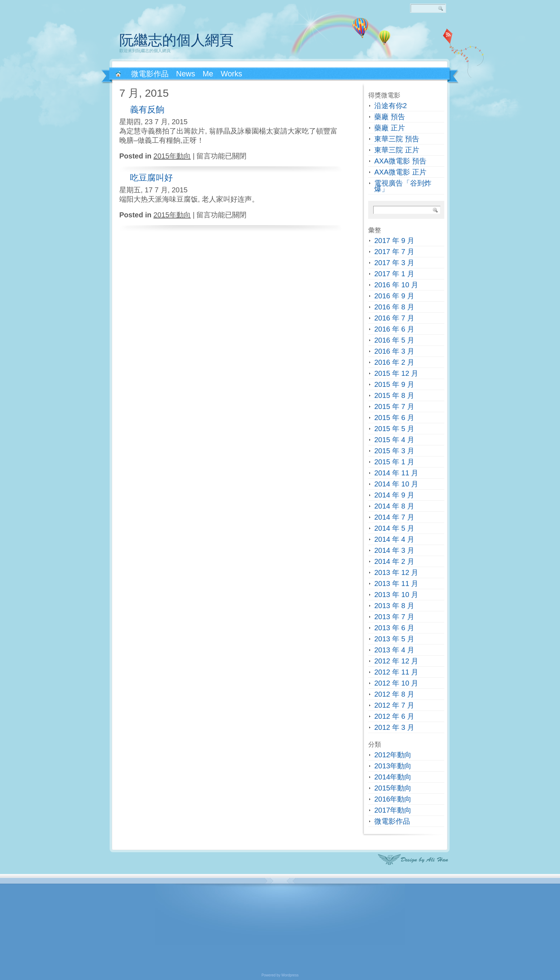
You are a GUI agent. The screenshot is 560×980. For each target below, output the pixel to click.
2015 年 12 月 (396, 373)
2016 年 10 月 (396, 285)
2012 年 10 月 (396, 683)
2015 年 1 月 (394, 462)
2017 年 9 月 (394, 241)
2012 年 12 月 (396, 661)
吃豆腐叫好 (151, 178)
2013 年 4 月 (394, 650)
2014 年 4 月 (394, 539)
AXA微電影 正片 (400, 172)
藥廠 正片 (390, 128)
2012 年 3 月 (394, 727)
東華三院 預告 (397, 139)
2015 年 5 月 (394, 429)
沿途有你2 (391, 106)
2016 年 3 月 (394, 351)
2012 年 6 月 (394, 716)
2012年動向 (393, 755)
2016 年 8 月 (394, 307)
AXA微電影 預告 (400, 161)
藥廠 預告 (390, 117)
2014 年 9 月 (394, 495)
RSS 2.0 (448, 36)
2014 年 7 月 (394, 517)
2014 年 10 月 (396, 484)
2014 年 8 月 (394, 506)
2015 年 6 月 (394, 418)
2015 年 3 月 (394, 451)
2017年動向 (393, 810)
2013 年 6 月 (394, 628)
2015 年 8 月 (394, 395)
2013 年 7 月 (394, 617)
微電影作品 (392, 821)
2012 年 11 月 (396, 672)
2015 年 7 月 (394, 406)
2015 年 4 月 (394, 440)
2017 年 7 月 (394, 252)
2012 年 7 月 (394, 705)
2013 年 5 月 (394, 639)
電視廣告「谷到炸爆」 (403, 186)
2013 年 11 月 (396, 584)
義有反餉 (147, 109)
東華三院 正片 (397, 150)
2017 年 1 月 (394, 274)
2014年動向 (393, 777)
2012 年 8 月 (394, 694)
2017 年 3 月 (394, 263)
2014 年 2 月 (394, 561)
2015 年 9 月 (394, 384)
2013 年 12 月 (396, 572)
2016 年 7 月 (394, 318)
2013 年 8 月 (394, 606)
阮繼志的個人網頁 (176, 40)
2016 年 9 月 (394, 296)
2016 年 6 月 (394, 329)
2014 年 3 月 (394, 550)
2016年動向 (393, 799)
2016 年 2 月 (394, 362)
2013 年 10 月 (396, 595)
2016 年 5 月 (394, 340)
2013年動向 (393, 766)
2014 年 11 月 (396, 473)
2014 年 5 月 (394, 528)
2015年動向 (172, 156)
